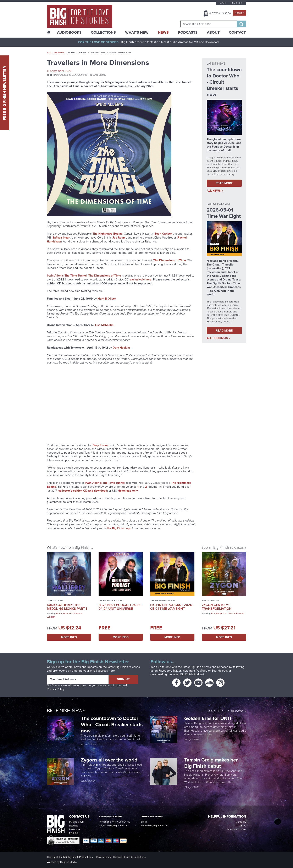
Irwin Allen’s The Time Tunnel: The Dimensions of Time (84, 275)
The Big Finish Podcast (111, 600)
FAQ (244, 826)
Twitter (177, 671)
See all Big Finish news (225, 711)
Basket (239, 13)
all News (214, 191)
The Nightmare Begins (107, 234)
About (213, 32)
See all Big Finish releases (223, 547)
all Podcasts (217, 338)
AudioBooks (69, 32)
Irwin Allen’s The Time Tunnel (105, 483)
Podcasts (188, 32)
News (163, 32)
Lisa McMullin (104, 325)
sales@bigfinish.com (117, 825)
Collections (103, 32)
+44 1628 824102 (121, 822)
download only (128, 491)
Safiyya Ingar (61, 238)
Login (223, 3)
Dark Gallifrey (55, 600)
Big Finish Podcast (192, 674)
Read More (224, 183)
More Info (69, 637)
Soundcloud (219, 671)
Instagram (189, 671)
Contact (237, 32)
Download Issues (237, 829)
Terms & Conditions (135, 857)
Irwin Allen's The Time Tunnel (90, 75)
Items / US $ (220, 13)
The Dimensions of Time (170, 260)
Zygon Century (210, 600)
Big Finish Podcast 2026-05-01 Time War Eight (172, 607)
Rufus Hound (63, 613)
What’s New (137, 32)
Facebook (165, 671)
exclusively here (141, 279)
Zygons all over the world (110, 760)
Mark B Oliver (107, 299)
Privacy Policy (56, 689)
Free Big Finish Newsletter (5, 93)
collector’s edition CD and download (83, 491)
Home (71, 53)
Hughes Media (68, 862)
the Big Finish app (119, 528)
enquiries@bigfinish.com (155, 825)
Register (236, 3)
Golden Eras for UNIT (209, 718)
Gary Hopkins (122, 348)
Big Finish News (63, 75)
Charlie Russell (236, 613)
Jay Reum (119, 238)
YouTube (202, 671)
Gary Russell (101, 445)
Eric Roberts (218, 613)
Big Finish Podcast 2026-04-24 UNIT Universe (120, 607)
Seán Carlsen (164, 234)
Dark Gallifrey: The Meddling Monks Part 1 (67, 607)
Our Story (241, 822)
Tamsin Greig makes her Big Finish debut (211, 763)
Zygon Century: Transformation (217, 607)
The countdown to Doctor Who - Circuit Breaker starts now (112, 724)
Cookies (117, 857)
